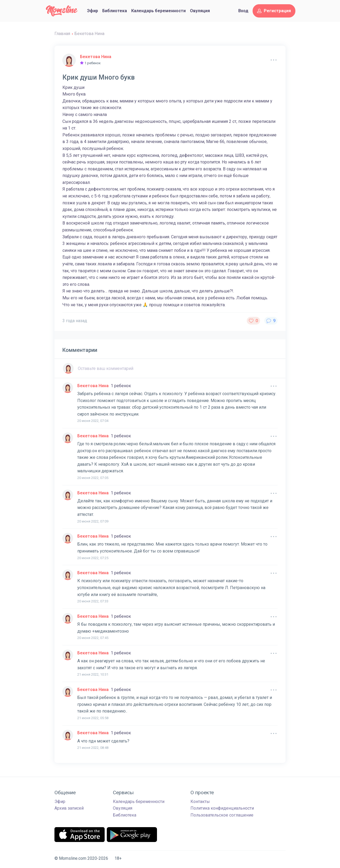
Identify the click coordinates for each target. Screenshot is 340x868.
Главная (62, 34)
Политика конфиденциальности (222, 808)
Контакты (200, 802)
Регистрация (274, 11)
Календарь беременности (158, 11)
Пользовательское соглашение (222, 815)
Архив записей (69, 808)
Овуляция (200, 11)
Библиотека (115, 11)
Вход (243, 11)
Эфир (93, 11)
